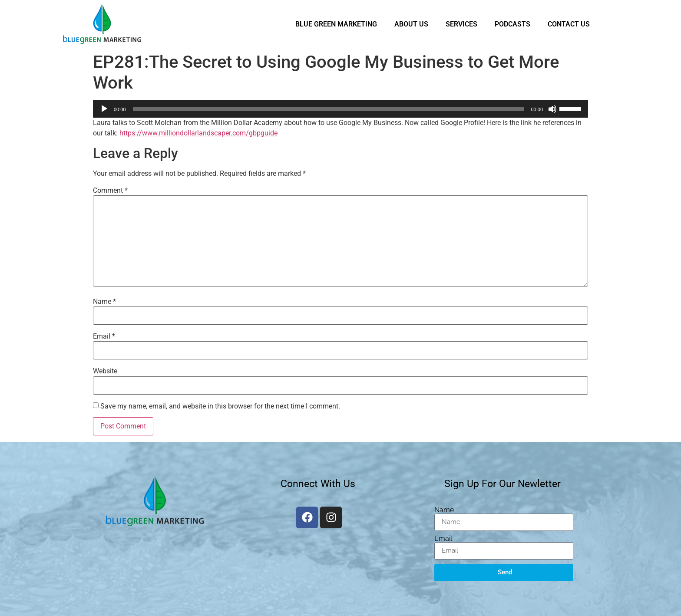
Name (104, 302)
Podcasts (512, 24)
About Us (411, 24)
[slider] (329, 109)
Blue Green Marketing (336, 24)
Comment (110, 191)
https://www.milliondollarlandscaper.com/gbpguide (198, 133)
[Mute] (552, 109)
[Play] (104, 109)
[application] (340, 109)
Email (104, 336)
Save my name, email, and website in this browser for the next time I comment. (220, 406)
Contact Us (569, 24)
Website (105, 371)
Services (461, 24)
